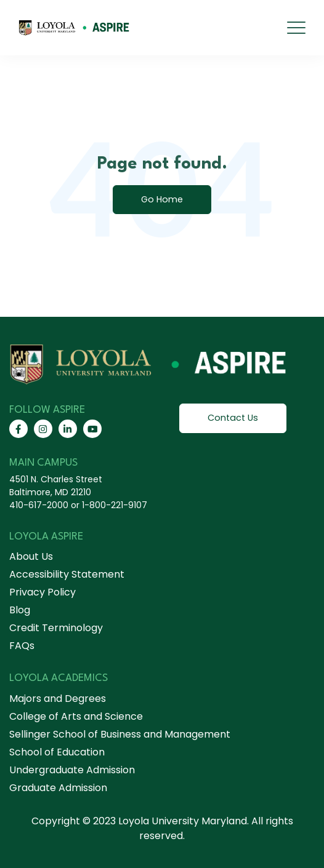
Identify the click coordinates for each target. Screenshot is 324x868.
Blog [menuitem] (20, 610)
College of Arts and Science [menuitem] (76, 716)
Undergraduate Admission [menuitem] (72, 770)
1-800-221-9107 (115, 505)
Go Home (162, 199)
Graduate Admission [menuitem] (58, 788)
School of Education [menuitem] (57, 752)
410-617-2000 (39, 505)
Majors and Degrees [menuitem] (58, 699)
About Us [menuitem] (31, 556)
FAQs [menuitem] (22, 646)
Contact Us (233, 418)
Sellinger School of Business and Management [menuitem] (120, 734)
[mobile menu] (296, 28)
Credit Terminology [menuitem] (56, 628)
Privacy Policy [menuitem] (43, 592)
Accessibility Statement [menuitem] (67, 574)
